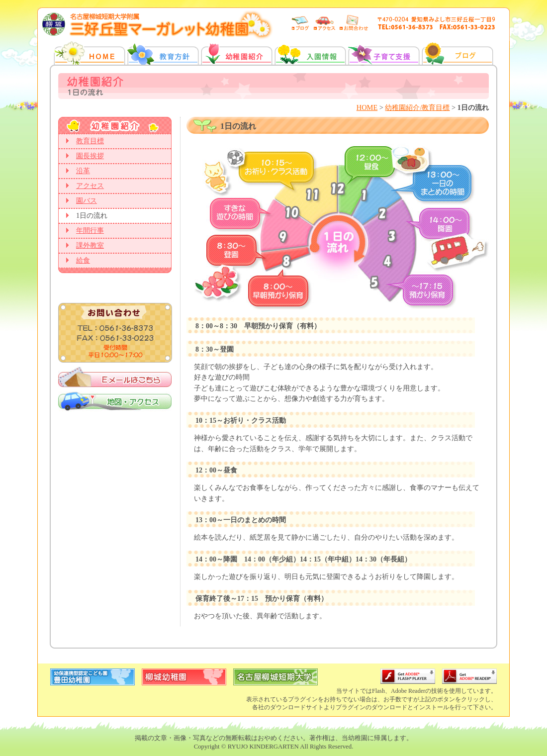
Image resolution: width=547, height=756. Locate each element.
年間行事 (90, 231)
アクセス (90, 186)
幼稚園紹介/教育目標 (417, 107)
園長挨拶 (90, 156)
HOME (367, 107)
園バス (87, 201)
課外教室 (90, 245)
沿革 (83, 171)
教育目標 (90, 141)
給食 (83, 260)
